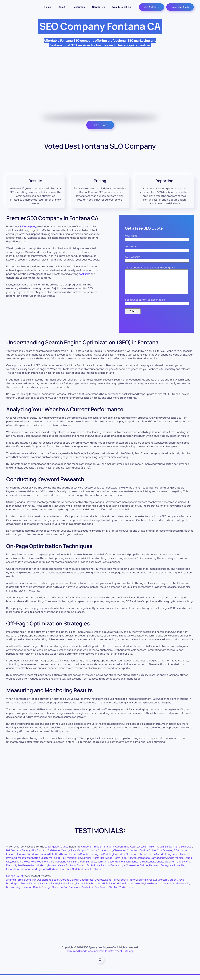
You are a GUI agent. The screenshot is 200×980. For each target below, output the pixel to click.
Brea (20, 884)
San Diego (79, 866)
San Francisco (106, 866)
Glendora (32, 859)
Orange (46, 892)
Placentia (57, 892)
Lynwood (12, 862)
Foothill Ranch (128, 884)
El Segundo (180, 855)
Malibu (22, 862)
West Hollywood (34, 866)
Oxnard (81, 870)
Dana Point (112, 884)
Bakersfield (157, 866)
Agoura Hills (122, 851)
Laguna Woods (136, 888)
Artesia (142, 851)
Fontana (71, 870)
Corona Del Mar (69, 884)
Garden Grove (176, 884)
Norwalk (132, 862)
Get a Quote (100, 125)
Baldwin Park (172, 851)
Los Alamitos (167, 888)
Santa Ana (87, 892)
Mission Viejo (14, 892)
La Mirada (159, 859)
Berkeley (89, 874)
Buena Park (31, 884)
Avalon (152, 851)
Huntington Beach (17, 888)
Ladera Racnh (67, 888)
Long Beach (172, 859)
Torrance (100, 874)
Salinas (144, 870)
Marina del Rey (57, 862)
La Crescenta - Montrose (137, 859)
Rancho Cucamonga (113, 870)
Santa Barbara (50, 874)
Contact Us (99, 7)
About (62, 7)
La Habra (42, 888)
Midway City (183, 888)
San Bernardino (26, 870)
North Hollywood (103, 862)
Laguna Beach (85, 888)
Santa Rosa (93, 870)
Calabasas (54, 855)
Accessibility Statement (108, 956)
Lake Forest (152, 888)
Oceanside (132, 870)
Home (48, 7)
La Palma (53, 888)
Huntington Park (99, 859)
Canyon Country (87, 855)
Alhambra (108, 851)
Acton (134, 851)
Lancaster (186, 859)
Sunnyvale (167, 870)
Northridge (120, 862)
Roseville (179, 870)
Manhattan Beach (37, 862)
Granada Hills (46, 859)
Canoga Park (69, 855)
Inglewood (116, 859)
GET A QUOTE (151, 7)
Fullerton (162, 884)
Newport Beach (32, 892)
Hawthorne (62, 859)
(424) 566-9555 (180, 7)
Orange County (15, 881)
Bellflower (186, 851)
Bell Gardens (14, 855)
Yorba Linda (126, 892)
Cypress (99, 884)
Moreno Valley (56, 870)
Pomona (25, 874)
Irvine (32, 888)
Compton (133, 855)
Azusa (160, 851)
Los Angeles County (56, 851)
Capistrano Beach (49, 884)
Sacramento (131, 866)
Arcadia (97, 851)
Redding (36, 874)
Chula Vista (183, 866)
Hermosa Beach (79, 859)
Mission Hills (74, 862)
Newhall (87, 862)
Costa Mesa (86, 884)
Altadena (86, 851)
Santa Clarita (159, 862)
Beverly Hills (29, 855)
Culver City (155, 855)
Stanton (113, 892)
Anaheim (11, 884)
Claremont (120, 855)
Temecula (65, 874)
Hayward (154, 870)
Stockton (170, 866)
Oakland (144, 866)
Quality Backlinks (122, 7)
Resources (79, 7)
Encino (10, 859)
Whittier (49, 866)
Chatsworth (105, 855)
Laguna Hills (101, 888)
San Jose (91, 866)
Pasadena (144, 862)
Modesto (42, 870)
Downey (168, 855)
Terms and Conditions (80, 956)
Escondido (12, 874)
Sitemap (129, 956)
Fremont (11, 870)
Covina (144, 855)
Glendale (21, 859)
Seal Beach (101, 892)
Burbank (42, 855)
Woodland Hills (63, 866)
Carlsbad (77, 874)
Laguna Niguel (117, 888)
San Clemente (72, 892)
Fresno (119, 866)
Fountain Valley (146, 884)
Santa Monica (175, 862)
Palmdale (18, 866)
